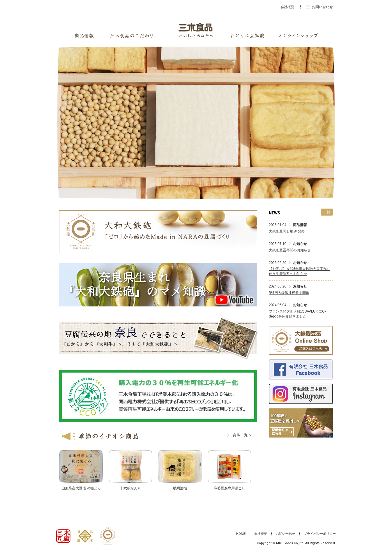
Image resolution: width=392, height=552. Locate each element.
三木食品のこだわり (131, 36)
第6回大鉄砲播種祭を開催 (289, 293)
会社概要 (287, 7)
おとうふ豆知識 (247, 36)
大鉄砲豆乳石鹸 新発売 (287, 231)
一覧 (327, 212)
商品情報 (84, 36)
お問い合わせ (322, 7)
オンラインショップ (298, 36)
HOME (241, 534)
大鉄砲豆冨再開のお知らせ (290, 250)
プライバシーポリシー (320, 534)
